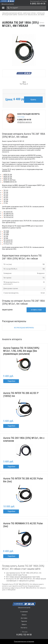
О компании (24, 612)
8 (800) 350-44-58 (38, 4)
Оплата (24, 615)
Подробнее (11, 381)
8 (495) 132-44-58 (24, 635)
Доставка (24, 618)
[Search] (26, 8)
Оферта (24, 625)
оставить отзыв (36, 310)
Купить (33, 100)
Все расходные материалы (24, 328)
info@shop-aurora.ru (25, 122)
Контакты (24, 628)
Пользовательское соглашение (24, 641)
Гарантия (24, 621)
